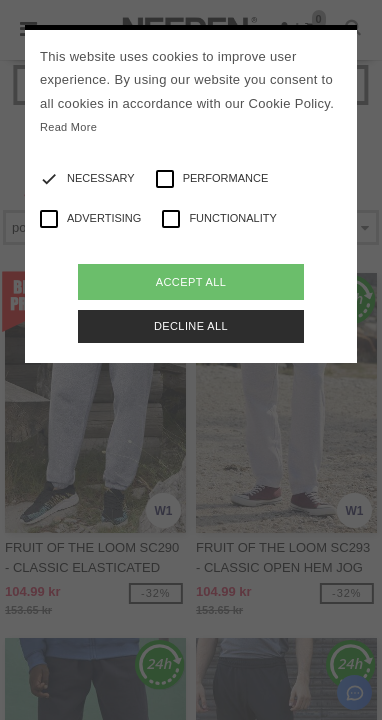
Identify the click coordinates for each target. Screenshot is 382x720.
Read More (68, 127)
